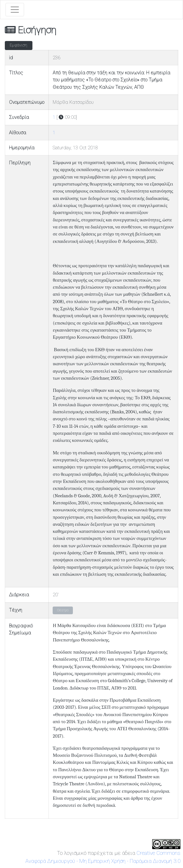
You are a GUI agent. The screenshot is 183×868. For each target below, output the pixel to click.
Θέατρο (63, 610)
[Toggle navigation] (15, 10)
